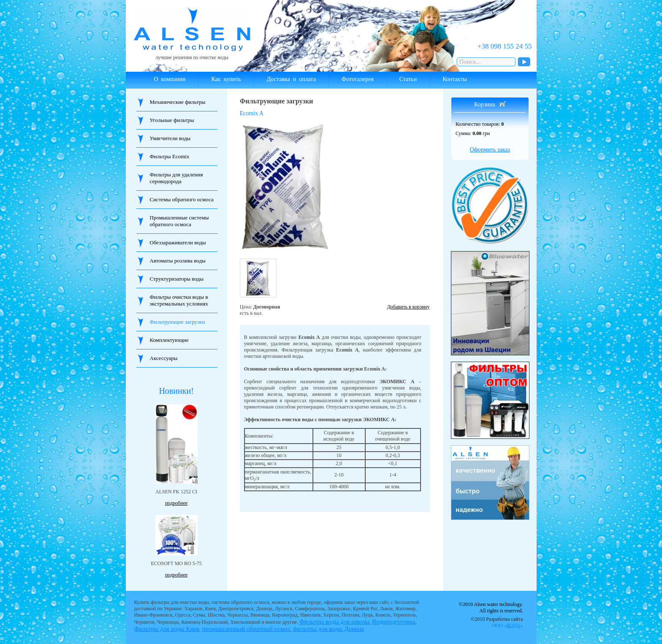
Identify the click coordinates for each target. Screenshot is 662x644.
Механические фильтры (178, 102)
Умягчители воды (170, 138)
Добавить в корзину (408, 307)
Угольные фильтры (172, 120)
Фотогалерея (358, 79)
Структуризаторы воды (177, 279)
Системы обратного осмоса (182, 199)
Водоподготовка (394, 622)
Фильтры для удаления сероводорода (176, 178)
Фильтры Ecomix (170, 156)
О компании (170, 79)
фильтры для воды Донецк (329, 629)
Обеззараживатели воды (178, 242)
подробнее (176, 503)
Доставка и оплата (291, 79)
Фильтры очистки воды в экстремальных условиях (179, 300)
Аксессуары (164, 358)
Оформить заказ (490, 150)
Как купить (226, 79)
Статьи (408, 79)
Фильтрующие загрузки (178, 322)
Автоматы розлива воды (178, 261)
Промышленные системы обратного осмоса (179, 221)
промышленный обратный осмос (246, 629)
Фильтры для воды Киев (167, 629)
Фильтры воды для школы (334, 622)
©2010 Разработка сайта (497, 622)
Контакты (455, 79)
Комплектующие (169, 340)
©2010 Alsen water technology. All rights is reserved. (491, 607)
